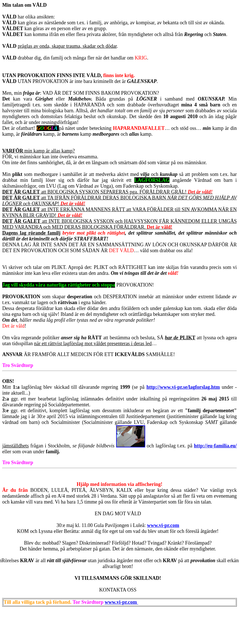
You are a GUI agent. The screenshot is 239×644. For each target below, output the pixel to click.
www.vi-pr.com (121, 602)
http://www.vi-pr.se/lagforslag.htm (183, 387)
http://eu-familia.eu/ (215, 446)
